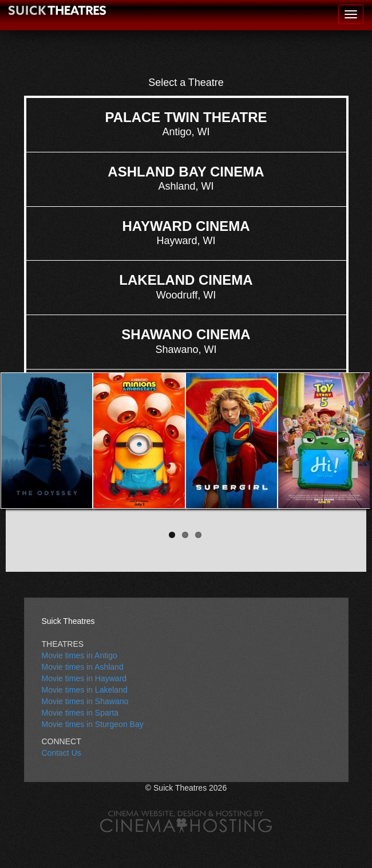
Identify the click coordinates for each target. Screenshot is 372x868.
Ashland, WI (186, 178)
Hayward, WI (186, 232)
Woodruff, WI (186, 286)
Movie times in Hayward (84, 678)
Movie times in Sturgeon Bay (93, 724)
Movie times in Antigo (80, 655)
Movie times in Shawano (85, 701)
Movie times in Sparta (80, 713)
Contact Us (62, 753)
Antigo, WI (186, 123)
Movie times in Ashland (83, 667)
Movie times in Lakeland (85, 690)
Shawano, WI (186, 341)
